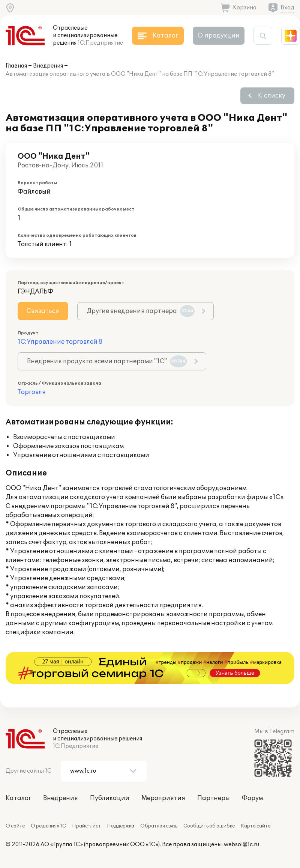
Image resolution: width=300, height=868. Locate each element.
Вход (287, 8)
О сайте (15, 826)
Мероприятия (163, 798)
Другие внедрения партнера (141, 311)
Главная (16, 66)
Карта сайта (256, 826)
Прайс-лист (86, 826)
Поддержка (121, 826)
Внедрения (48, 66)
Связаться (43, 311)
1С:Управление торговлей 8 (60, 342)
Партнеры (214, 798)
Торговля (32, 392)
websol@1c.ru (241, 845)
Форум (252, 798)
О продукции (219, 36)
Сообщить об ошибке (209, 826)
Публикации (110, 798)
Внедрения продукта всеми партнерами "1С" (107, 361)
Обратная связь (159, 826)
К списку (272, 96)
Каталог (18, 798)
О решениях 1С (48, 826)
